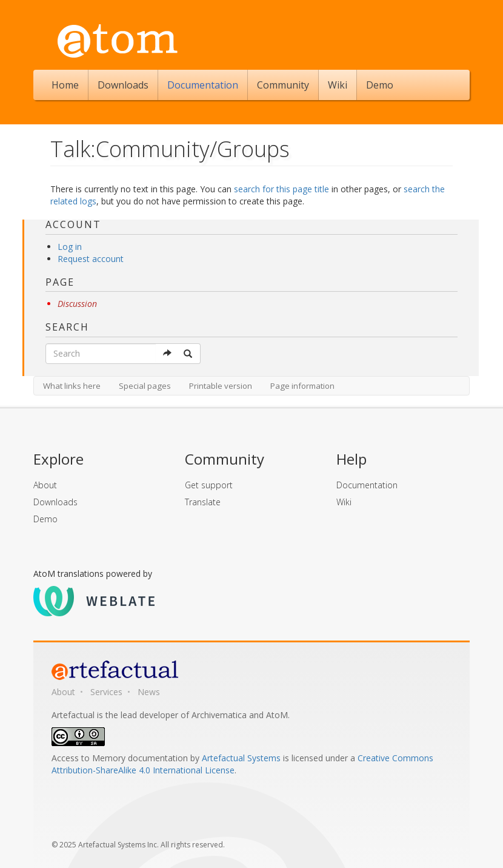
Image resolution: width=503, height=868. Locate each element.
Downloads (123, 85)
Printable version (221, 386)
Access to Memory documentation (120, 758)
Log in (70, 247)
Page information (302, 386)
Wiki (338, 85)
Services (106, 692)
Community (283, 85)
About (45, 485)
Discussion (77, 304)
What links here (72, 386)
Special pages (145, 386)
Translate (203, 502)
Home (65, 85)
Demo (380, 85)
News (149, 692)
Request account (91, 259)
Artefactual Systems (241, 758)
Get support (209, 485)
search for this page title (281, 189)
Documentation (203, 85)
